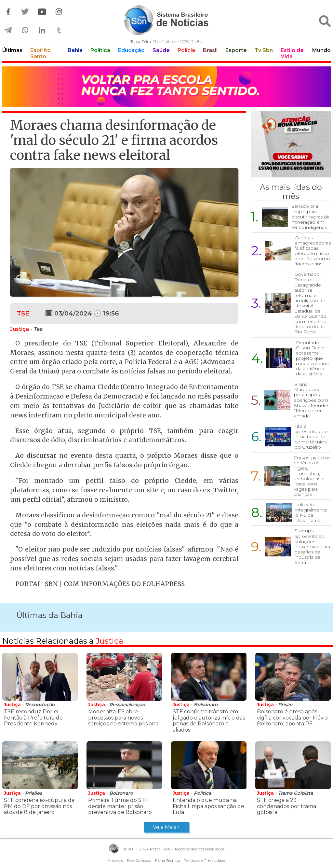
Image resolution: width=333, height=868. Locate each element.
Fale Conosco (139, 860)
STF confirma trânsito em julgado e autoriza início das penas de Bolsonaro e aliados (209, 721)
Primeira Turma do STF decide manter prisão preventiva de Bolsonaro (120, 806)
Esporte (236, 50)
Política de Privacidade (204, 860)
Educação (131, 50)
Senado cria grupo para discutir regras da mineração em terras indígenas (310, 217)
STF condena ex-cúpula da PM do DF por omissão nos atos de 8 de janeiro (39, 806)
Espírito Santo (40, 53)
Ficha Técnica (167, 860)
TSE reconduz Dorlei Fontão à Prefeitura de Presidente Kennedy (33, 718)
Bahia (75, 50)
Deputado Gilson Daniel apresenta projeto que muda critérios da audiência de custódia (312, 358)
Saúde (161, 50)
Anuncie (115, 860)
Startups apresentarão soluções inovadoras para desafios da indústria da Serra (312, 546)
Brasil (210, 50)
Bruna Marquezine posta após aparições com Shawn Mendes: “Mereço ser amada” (312, 400)
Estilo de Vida (292, 53)
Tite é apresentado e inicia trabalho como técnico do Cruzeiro (311, 437)
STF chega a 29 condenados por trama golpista (286, 806)
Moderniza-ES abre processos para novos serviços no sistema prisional (124, 718)
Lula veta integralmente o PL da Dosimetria (311, 512)
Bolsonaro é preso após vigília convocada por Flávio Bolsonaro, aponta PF (292, 718)
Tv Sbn (264, 50)
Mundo (321, 50)
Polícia (186, 50)
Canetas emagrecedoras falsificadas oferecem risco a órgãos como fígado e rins (313, 251)
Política (100, 50)
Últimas (12, 50)
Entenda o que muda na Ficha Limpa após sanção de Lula (208, 806)
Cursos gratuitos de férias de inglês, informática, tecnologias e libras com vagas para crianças (312, 476)
